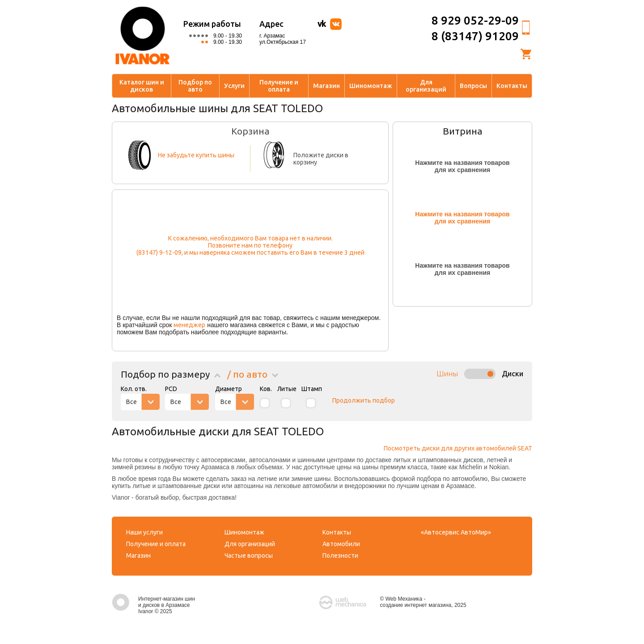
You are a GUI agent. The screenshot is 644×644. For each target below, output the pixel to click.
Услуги (234, 86)
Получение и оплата (279, 86)
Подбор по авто (195, 86)
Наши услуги (144, 532)
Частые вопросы (249, 556)
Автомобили (341, 544)
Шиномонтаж (371, 86)
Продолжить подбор (364, 400)
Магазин (326, 86)
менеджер (189, 325)
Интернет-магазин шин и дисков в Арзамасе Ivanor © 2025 (153, 605)
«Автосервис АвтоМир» (456, 532)
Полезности (340, 556)
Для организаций (426, 86)
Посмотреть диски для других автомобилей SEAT (458, 448)
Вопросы (473, 86)
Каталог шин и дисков (142, 86)
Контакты (512, 86)
